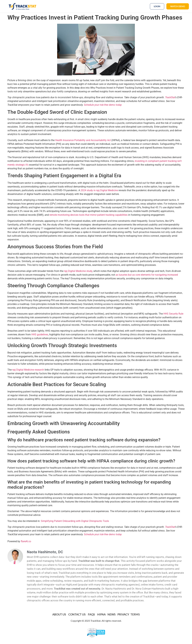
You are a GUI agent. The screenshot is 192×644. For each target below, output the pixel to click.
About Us (59, 614)
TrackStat (170, 97)
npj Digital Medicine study (78, 271)
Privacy (123, 614)
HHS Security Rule (173, 314)
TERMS (135, 614)
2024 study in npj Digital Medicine (99, 190)
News (112, 614)
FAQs (91, 614)
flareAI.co (26, 541)
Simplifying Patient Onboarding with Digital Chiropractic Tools (75, 521)
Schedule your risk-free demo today (103, 105)
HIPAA (101, 614)
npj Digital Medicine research (28, 370)
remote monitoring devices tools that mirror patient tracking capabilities (88, 215)
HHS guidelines (40, 334)
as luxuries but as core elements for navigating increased (147, 275)
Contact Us (77, 614)
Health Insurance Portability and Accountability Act (83, 140)
